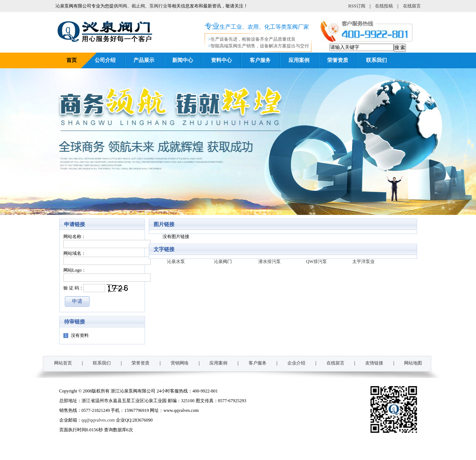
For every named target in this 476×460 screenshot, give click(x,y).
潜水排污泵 (269, 262)
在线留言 (412, 6)
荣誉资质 (338, 60)
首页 (72, 60)
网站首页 (63, 363)
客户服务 (260, 60)
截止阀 (138, 6)
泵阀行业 (158, 6)
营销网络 (180, 363)
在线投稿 (384, 6)
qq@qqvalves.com (98, 420)
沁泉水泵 (176, 262)
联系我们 (376, 60)
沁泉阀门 (223, 262)
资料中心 (221, 60)
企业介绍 (296, 363)
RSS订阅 (357, 6)
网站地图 (413, 363)
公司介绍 (105, 60)
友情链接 (374, 363)
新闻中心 (183, 60)
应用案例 (299, 60)
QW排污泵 (316, 262)
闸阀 (123, 6)
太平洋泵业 (363, 262)
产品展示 (144, 60)
